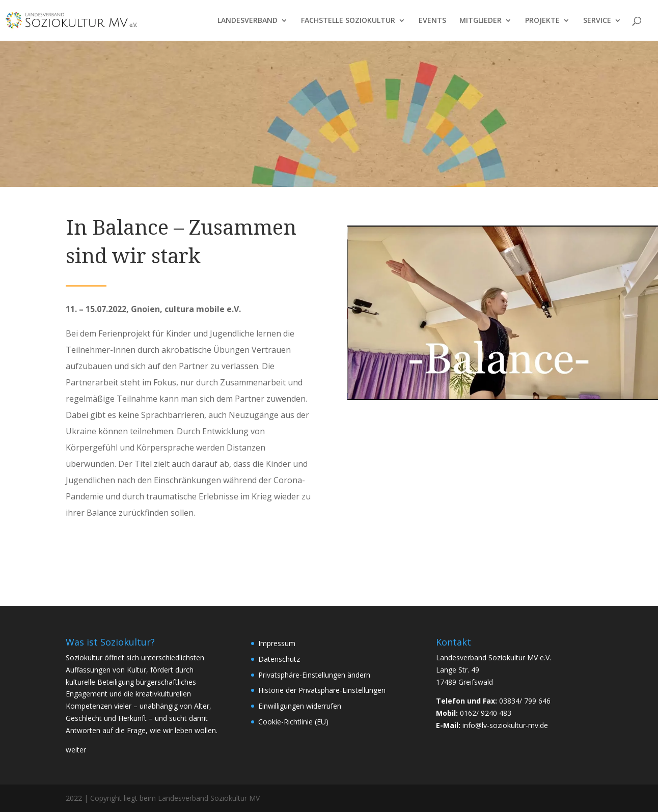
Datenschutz (279, 659)
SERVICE (597, 21)
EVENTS (432, 21)
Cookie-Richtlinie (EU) (293, 722)
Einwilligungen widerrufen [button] (300, 706)
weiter (76, 750)
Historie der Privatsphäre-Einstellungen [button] (322, 690)
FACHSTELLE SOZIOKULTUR (348, 21)
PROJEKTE (542, 21)
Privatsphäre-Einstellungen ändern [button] (314, 675)
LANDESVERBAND (248, 21)
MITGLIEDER (481, 21)
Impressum (277, 643)
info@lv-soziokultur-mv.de (505, 725)
